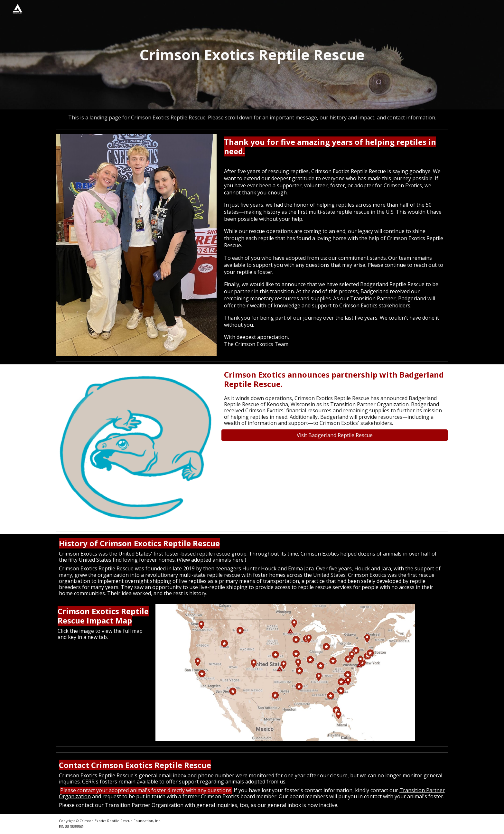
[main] (252, 55)
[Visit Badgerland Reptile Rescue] (335, 435)
